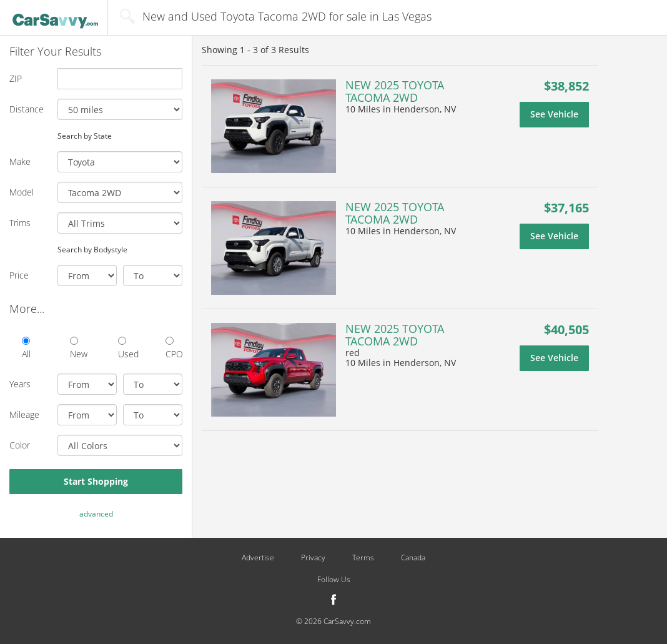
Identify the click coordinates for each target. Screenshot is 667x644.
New (78, 348)
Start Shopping (96, 481)
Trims (20, 223)
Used (126, 348)
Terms (363, 558)
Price (19, 275)
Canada (413, 558)
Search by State (85, 136)
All (26, 348)
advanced (96, 514)
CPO (174, 348)
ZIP (16, 78)
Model (22, 192)
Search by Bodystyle (92, 249)
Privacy (313, 558)
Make (20, 161)
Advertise (258, 558)
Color (20, 445)
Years (20, 384)
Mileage (24, 414)
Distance (27, 109)
